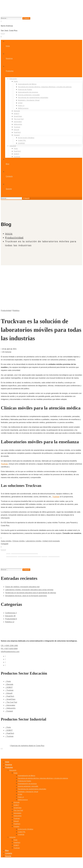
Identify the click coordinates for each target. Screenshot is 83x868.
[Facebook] (2, 34)
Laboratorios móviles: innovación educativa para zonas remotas (29, 590)
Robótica (16, 311)
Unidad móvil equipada (51, 541)
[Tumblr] (5, 550)
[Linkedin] (4, 550)
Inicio (9, 234)
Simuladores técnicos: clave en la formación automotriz (26, 596)
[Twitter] (1, 34)
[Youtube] (4, 34)
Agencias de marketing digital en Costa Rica (28, 746)
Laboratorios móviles (33, 541)
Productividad (14, 238)
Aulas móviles (6, 541)
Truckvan (4, 464)
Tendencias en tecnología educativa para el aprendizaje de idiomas (31, 593)
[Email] (6, 550)
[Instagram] (4, 34)
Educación (10, 616)
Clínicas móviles (19, 541)
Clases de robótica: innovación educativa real (22, 587)
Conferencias (11, 613)
